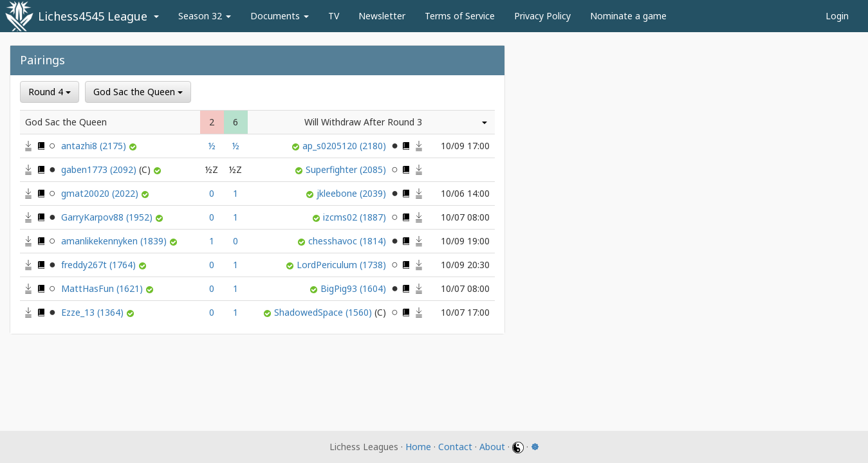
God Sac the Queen (138, 92)
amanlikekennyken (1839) (115, 241)
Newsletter (382, 16)
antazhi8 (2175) (95, 146)
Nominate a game (628, 16)
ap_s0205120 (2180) (346, 146)
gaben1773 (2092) (107, 169)
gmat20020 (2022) (101, 193)
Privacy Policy (542, 16)
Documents (280, 16)
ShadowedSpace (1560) (331, 312)
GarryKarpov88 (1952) (108, 217)
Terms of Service (460, 16)
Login (837, 16)
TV (334, 16)
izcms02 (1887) (356, 217)
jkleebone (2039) (353, 193)
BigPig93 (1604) (355, 288)
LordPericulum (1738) (343, 265)
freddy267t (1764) (100, 265)
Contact (455, 447)
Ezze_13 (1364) (94, 312)
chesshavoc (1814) (348, 241)
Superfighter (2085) (347, 169)
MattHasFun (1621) (103, 288)
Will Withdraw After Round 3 (363, 122)
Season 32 (205, 16)
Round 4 (50, 92)
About (492, 447)
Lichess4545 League (93, 16)
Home (418, 447)
